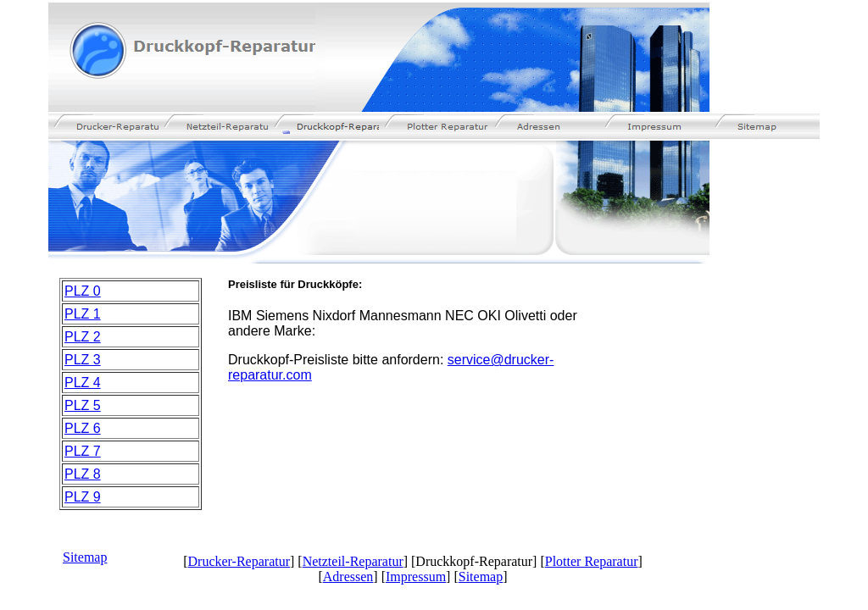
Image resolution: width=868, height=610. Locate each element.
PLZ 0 (83, 291)
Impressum (416, 577)
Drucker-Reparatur (239, 561)
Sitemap (85, 557)
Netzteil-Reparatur (353, 561)
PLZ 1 (83, 314)
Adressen (348, 577)
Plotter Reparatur (592, 561)
